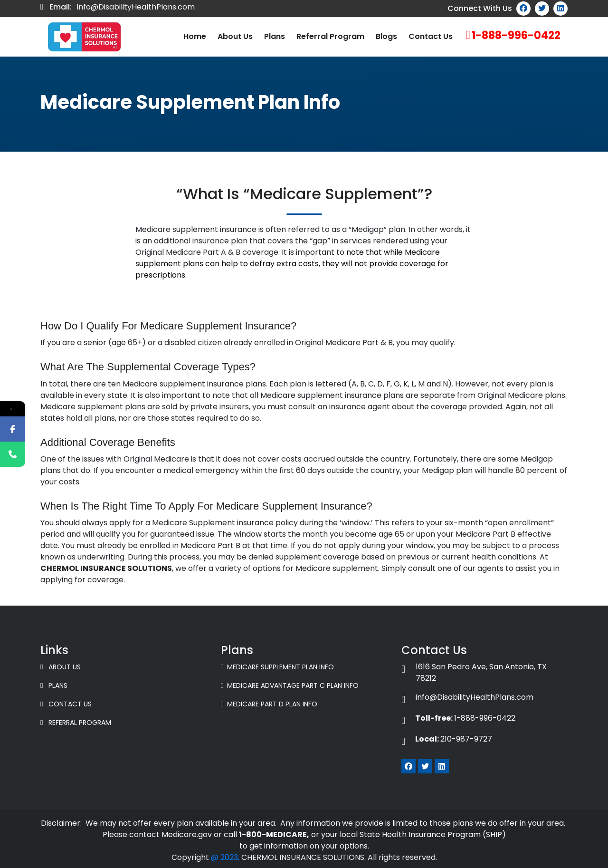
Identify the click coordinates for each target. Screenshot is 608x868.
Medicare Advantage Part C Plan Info (290, 685)
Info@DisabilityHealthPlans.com (136, 7)
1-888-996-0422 (516, 35)
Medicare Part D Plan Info (269, 704)
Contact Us (431, 36)
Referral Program (330, 36)
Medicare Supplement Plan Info (277, 667)
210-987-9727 (447, 739)
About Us (61, 667)
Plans (275, 36)
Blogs (386, 36)
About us (235, 36)
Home (195, 36)
